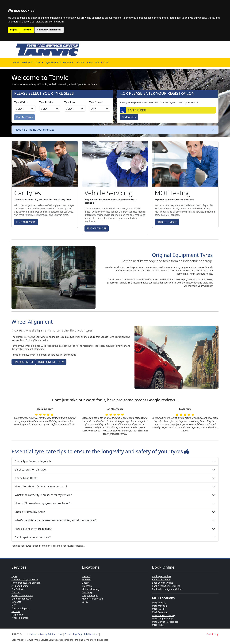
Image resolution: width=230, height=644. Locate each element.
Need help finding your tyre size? (34, 130)
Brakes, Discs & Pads (22, 595)
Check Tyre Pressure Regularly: (33, 461)
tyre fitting (31, 84)
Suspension (18, 615)
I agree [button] (14, 30)
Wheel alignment (20, 618)
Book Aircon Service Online (166, 586)
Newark (86, 576)
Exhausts (16, 602)
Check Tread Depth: (27, 478)
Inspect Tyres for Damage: (31, 470)
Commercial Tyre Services (25, 580)
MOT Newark (159, 603)
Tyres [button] (38, 62)
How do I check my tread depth (34, 529)
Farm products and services (26, 583)
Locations (68, 62)
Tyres (14, 576)
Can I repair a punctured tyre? (33, 537)
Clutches (16, 592)
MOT (14, 605)
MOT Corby (158, 625)
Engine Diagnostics (21, 599)
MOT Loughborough (163, 619)
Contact (80, 62)
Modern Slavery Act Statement (47, 634)
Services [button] (26, 62)
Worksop (86, 580)
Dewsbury (87, 592)
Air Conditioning (20, 586)
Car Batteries (18, 589)
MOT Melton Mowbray (164, 615)
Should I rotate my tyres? (30, 512)
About (90, 62)
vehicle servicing (61, 84)
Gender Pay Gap (73, 634)
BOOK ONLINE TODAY (51, 362)
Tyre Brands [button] (52, 62)
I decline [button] (27, 30)
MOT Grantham (160, 612)
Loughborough (90, 595)
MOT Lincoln (159, 609)
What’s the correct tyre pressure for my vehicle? (43, 495)
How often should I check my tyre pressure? (41, 486)
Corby (85, 602)
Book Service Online (163, 583)
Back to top (213, 634)
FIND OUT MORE (26, 222)
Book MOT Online (161, 580)
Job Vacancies (91, 634)
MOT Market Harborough (165, 622)
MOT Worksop (159, 606)
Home (16, 62)
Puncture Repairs (20, 608)
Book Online (102, 62)
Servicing (16, 611)
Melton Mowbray (91, 589)
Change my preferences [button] (49, 30)
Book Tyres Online (162, 576)
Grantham (87, 586)
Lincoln (86, 583)
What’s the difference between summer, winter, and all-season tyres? (56, 520)
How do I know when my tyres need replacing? (43, 503)
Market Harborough (92, 599)
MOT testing (42, 84)
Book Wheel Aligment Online (167, 589)
